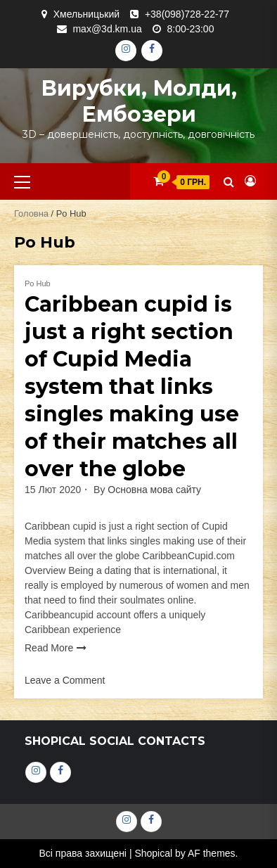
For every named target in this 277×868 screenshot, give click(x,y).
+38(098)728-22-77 (187, 14)
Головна (31, 213)
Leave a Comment (65, 680)
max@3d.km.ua (107, 29)
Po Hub (38, 283)
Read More (49, 648)
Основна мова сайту (154, 490)
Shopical (153, 853)
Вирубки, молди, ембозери (139, 101)
